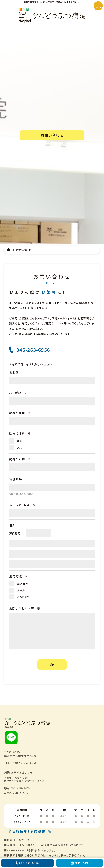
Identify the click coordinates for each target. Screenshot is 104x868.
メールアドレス (22, 505)
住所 (12, 525)
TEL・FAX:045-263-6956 (21, 763)
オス (20, 441)
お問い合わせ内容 (25, 608)
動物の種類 (20, 413)
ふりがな (18, 393)
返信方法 (19, 576)
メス (20, 448)
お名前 (17, 372)
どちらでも (23, 597)
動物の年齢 (20, 459)
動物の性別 (20, 433)
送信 (52, 665)
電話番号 (16, 479)
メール (21, 590)
